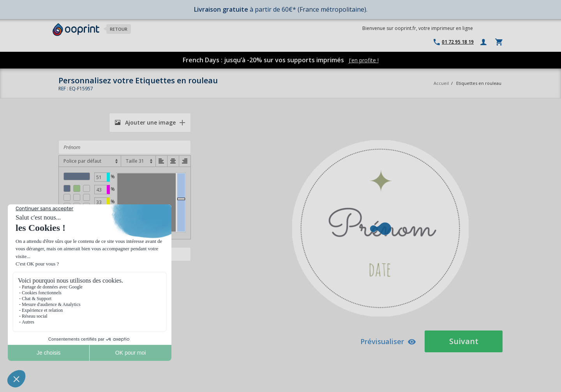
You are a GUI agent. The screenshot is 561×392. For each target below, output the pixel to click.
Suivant (464, 341)
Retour (119, 29)
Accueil (441, 83)
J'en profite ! (364, 60)
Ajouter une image (145, 122)
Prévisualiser (388, 341)
